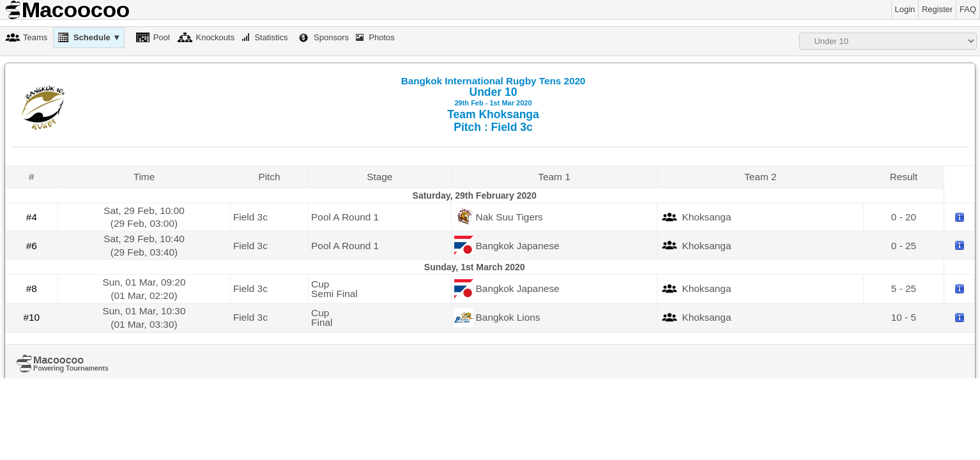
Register (937, 9)
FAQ (968, 9)
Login (905, 9)
